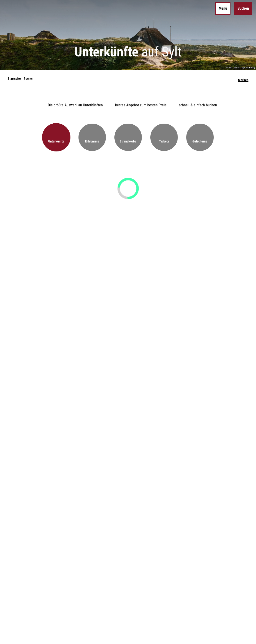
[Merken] (243, 79)
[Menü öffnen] (223, 8)
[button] (56, 137)
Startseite (14, 79)
